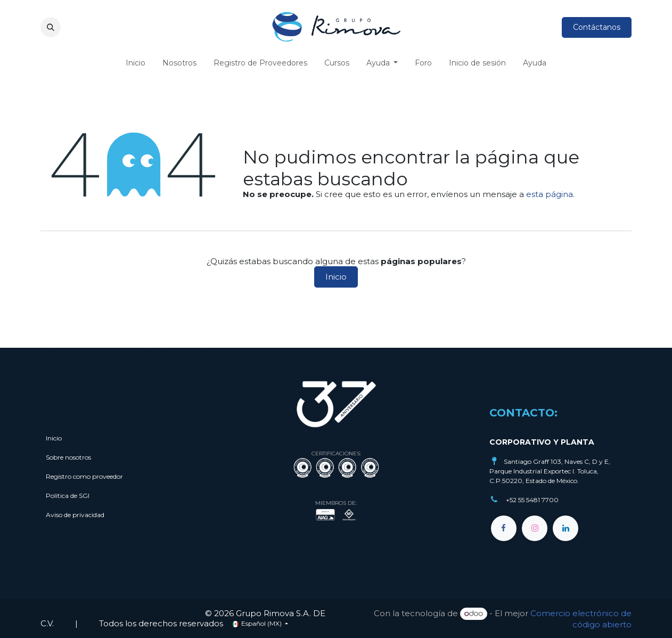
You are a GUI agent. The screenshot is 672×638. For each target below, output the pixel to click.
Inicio (336, 277)
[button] (51, 27)
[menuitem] (136, 63)
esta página (550, 194)
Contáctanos (597, 27)
